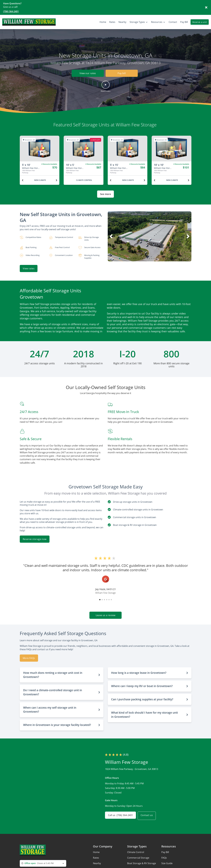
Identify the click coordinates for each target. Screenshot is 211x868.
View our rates (86, 74)
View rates (29, 268)
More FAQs (29, 656)
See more (105, 194)
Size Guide (167, 862)
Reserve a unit (200, 22)
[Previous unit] (23, 180)
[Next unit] (57, 180)
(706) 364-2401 (11, 11)
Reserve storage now (35, 537)
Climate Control (136, 850)
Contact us (148, 814)
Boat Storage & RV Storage (142, 862)
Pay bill (122, 74)
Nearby (97, 862)
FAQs (164, 856)
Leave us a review (106, 614)
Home (96, 850)
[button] (106, 86)
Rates (96, 856)
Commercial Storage (138, 856)
